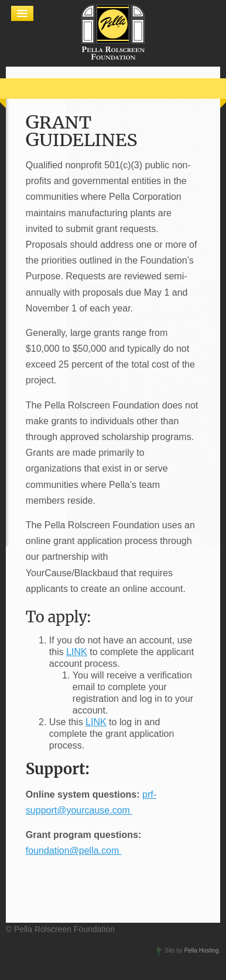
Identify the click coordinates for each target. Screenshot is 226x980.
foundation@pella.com (74, 851)
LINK (77, 652)
